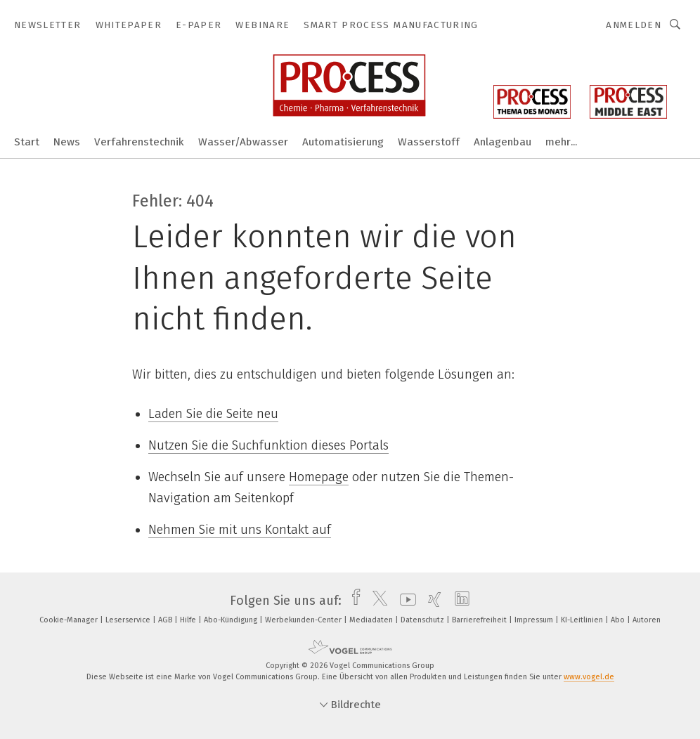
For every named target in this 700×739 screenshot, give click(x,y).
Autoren (647, 620)
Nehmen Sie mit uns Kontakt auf (240, 530)
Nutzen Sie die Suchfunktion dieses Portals (268, 445)
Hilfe (189, 620)
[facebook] (352, 601)
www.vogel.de (589, 677)
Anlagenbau (503, 142)
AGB (166, 620)
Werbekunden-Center (304, 620)
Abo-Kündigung (232, 620)
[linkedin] (459, 601)
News (67, 142)
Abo (619, 620)
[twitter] (376, 601)
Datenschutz (423, 620)
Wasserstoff (429, 142)
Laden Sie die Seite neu (213, 414)
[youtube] (404, 601)
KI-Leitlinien (583, 620)
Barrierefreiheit (480, 620)
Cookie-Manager (70, 620)
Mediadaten (372, 620)
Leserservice (129, 620)
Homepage (319, 477)
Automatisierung (343, 142)
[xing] (431, 601)
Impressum (535, 620)
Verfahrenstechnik (139, 142)
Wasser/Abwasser (243, 142)
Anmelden (634, 25)
